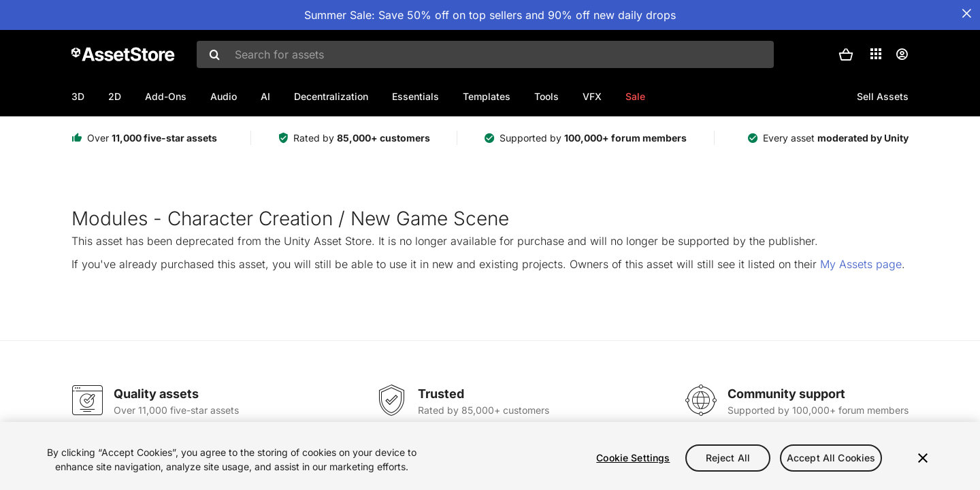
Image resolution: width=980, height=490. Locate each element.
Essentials (415, 96)
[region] (490, 456)
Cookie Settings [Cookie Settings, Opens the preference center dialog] (633, 458)
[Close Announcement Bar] (966, 14)
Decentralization (331, 96)
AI (265, 96)
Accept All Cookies (831, 458)
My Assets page (861, 264)
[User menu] (902, 54)
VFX (592, 96)
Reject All (728, 458)
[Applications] (876, 54)
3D (78, 96)
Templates (487, 96)
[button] (846, 54)
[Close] (923, 458)
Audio (224, 96)
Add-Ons (166, 96)
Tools (546, 96)
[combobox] (485, 54)
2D (115, 96)
